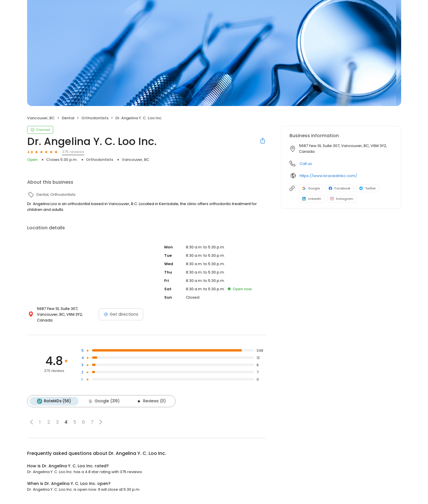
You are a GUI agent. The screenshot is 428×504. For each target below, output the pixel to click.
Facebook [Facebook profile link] (340, 188)
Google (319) (104, 401)
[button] (31, 422)
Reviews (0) (151, 401)
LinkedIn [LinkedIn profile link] (312, 199)
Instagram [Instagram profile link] (342, 199)
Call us (306, 164)
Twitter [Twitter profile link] (368, 188)
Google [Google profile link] (311, 188)
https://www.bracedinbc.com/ (328, 176)
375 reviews (73, 152)
